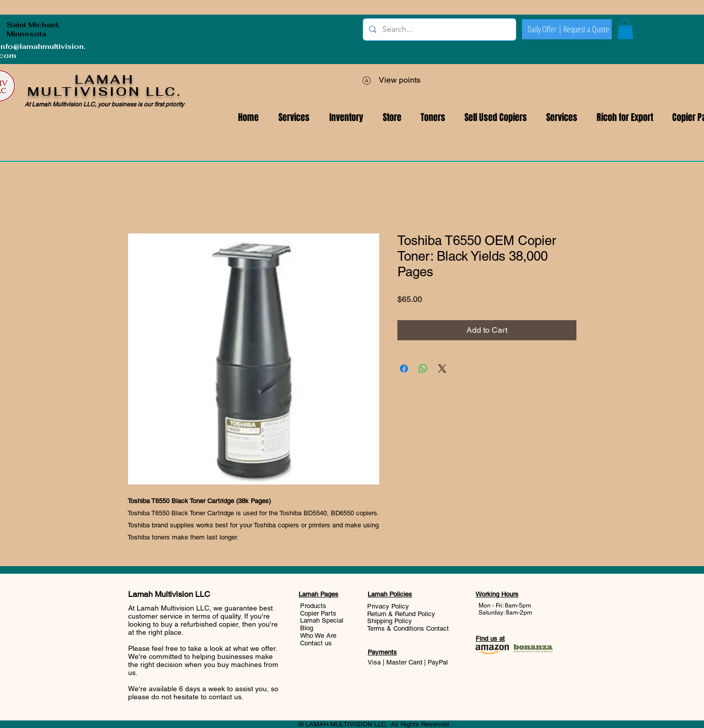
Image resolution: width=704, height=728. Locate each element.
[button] (562, 118)
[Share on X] (442, 369)
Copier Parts (318, 613)
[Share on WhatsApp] (423, 369)
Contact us (316, 643)
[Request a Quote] (586, 29)
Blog (307, 628)
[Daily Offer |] (545, 29)
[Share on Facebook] (404, 369)
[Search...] (438, 29)
